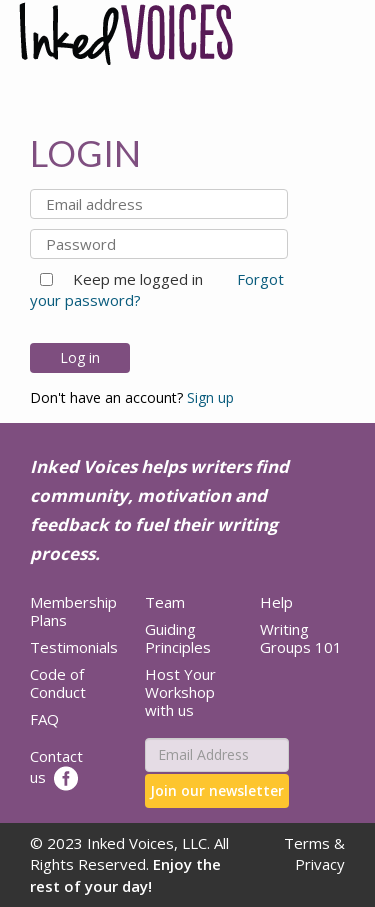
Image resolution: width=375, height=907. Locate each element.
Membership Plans (73, 611)
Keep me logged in (130, 279)
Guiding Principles (178, 638)
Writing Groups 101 (301, 638)
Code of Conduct (58, 683)
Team (165, 602)
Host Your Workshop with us (180, 692)
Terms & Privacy (314, 853)
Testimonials (74, 647)
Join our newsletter (217, 790)
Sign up (210, 397)
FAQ (44, 719)
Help (276, 602)
